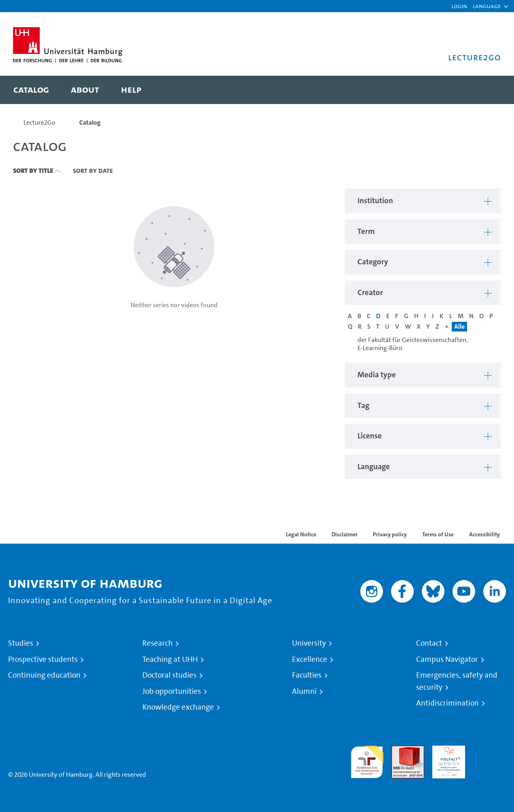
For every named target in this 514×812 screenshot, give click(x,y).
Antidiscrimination (447, 703)
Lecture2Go (39, 122)
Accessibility (484, 534)
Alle (459, 326)
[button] (487, 6)
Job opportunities (172, 691)
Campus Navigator (447, 659)
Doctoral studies (169, 675)
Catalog (90, 122)
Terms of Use (438, 534)
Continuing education (44, 675)
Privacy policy (390, 534)
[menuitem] (31, 90)
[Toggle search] (487, 90)
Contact (429, 643)
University (309, 643)
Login (459, 6)
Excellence (310, 659)
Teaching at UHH (170, 659)
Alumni (304, 691)
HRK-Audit (447, 750)
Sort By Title (33, 170)
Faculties (307, 675)
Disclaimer (345, 534)
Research (158, 643)
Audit (399, 750)
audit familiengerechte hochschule (367, 760)
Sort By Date (93, 170)
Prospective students (43, 659)
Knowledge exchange (178, 707)
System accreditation (490, 755)
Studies (21, 643)
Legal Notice (301, 534)
